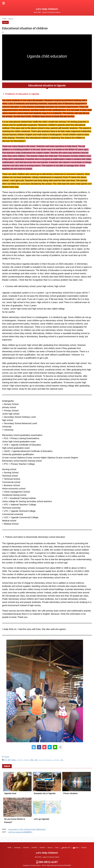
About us (50, 847)
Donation (42, 847)
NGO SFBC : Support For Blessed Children (47, 857)
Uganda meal (10, 793)
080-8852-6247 (47, 861)
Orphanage (17, 847)
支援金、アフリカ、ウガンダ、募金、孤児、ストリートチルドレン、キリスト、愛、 (38, 760)
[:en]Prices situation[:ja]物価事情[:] (20, 832)
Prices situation (70, 793)
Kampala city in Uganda (45, 793)
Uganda (7, 757)
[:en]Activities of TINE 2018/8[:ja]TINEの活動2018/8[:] (27, 829)
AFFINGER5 (67, 865)
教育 (9, 760)
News (57, 847)
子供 (6, 760)
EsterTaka (26, 847)
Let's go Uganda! (42, 819)
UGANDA (34, 847)
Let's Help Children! (47, 9)
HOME (9, 847)
